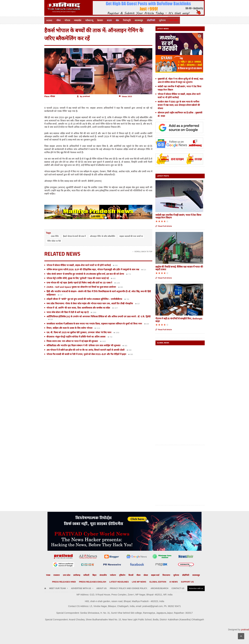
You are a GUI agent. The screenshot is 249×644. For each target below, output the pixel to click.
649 (147, 324)
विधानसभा (162, 575)
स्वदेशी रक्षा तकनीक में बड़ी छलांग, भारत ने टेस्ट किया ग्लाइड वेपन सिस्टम (178, 216)
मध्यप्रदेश (79, 20)
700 (127, 299)
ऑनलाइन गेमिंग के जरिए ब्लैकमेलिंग (103, 236)
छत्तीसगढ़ (81, 575)
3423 (103, 341)
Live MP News (136, 581)
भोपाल (69, 20)
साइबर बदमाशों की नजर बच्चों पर (131, 236)
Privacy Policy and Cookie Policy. (116, 588)
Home (50, 20)
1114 (97, 328)
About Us (93, 588)
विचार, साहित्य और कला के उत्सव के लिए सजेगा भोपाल (69, 327)
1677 (115, 308)
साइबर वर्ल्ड (152, 575)
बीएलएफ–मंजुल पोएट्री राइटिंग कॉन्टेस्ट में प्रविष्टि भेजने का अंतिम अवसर (76, 336)
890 (121, 287)
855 (125, 345)
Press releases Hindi (74, 581)
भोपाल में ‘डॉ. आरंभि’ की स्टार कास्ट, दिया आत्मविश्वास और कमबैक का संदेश (78, 307)
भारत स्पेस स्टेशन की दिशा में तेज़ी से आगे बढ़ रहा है (67, 312)
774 (128, 274)
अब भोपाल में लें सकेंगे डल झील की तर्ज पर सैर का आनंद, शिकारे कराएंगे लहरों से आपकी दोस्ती (86, 349)
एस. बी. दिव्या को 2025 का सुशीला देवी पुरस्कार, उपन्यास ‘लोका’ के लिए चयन (79, 332)
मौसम (137, 575)
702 (110, 337)
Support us (177, 581)
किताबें (130, 575)
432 (113, 278)
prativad (245, 629)
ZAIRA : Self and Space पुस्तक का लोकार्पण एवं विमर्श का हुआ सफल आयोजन (81, 286)
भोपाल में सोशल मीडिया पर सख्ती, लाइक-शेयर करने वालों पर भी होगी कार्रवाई (79, 265)
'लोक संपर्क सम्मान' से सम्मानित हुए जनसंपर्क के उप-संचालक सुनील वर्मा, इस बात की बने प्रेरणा (85, 273)
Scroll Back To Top (142, 251)
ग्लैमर (59, 20)
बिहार (97, 575)
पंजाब (56, 575)
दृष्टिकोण (122, 575)
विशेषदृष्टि (131, 20)
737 (60, 295)
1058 (116, 332)
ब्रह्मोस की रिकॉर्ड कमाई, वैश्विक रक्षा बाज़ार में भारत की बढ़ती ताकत (179, 268)
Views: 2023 (125, 96)
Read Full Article (164, 226)
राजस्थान (63, 575)
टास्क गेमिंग (55, 236)
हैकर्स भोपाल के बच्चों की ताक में (74, 236)
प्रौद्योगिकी (156, 20)
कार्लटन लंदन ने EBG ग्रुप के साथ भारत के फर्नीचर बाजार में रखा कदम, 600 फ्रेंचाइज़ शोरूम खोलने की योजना (179, 105)
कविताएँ (90, 575)
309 (115, 265)
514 (144, 269)
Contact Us (157, 588)
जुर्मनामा (168, 20)
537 (138, 303)
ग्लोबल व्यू (91, 20)
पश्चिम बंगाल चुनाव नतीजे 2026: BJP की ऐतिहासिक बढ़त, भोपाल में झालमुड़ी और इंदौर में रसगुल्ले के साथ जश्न (93, 269)
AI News (165, 581)
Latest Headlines (119, 581)
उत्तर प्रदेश (180, 20)
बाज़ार (113, 20)
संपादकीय (105, 575)
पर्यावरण (114, 575)
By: (83, 96)
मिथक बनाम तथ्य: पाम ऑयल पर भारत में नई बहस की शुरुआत (72, 341)
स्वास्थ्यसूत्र (144, 20)
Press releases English (97, 581)
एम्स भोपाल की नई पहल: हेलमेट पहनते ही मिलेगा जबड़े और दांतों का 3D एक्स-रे (79, 282)
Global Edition (152, 581)
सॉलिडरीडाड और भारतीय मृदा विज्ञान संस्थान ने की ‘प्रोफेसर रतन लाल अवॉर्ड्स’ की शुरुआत (83, 345)
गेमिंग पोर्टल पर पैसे (54, 241)
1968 (93, 312)
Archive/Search (141, 588)
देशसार (103, 20)
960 (131, 354)
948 (129, 350)
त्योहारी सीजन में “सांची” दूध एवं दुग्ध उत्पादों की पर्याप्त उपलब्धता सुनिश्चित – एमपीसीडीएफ (84, 299)
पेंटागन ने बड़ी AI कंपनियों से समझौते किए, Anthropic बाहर (179, 319)
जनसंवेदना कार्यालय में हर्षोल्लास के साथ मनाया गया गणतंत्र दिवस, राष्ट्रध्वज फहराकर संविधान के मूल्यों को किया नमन (94, 323)
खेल (121, 20)
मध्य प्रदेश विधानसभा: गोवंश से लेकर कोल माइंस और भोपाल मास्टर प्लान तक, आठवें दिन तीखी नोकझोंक (90, 303)
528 (50, 319)
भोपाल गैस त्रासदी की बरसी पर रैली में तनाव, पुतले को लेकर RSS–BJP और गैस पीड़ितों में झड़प (86, 354)
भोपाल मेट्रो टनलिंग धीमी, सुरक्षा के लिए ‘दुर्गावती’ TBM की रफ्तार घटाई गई (78, 278)
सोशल (143, 575)
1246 (117, 283)
